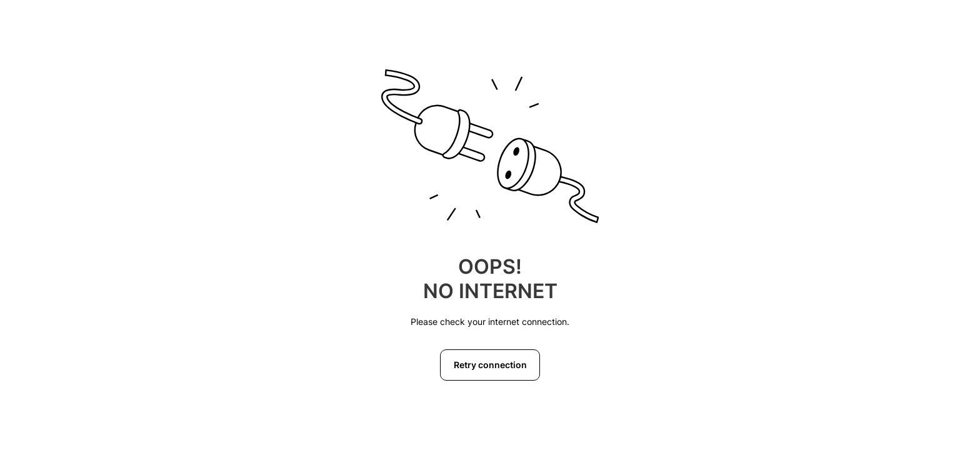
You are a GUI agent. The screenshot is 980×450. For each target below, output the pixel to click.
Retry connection (490, 365)
